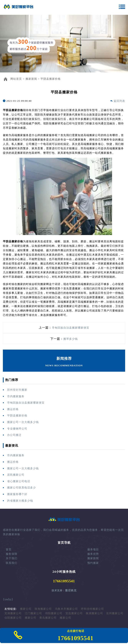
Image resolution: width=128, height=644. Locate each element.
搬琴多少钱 (71, 339)
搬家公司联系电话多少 (21, 488)
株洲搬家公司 (94, 613)
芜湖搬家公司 (13, 613)
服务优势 (93, 554)
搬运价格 (13, 409)
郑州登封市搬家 (17, 390)
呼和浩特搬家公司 (92, 609)
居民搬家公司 (16, 475)
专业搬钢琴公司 (17, 429)
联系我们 (12, 563)
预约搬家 (93, 563)
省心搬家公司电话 (19, 481)
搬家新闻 (31, 79)
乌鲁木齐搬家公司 (66, 609)
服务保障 (12, 554)
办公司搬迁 (14, 435)
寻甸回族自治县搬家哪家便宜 (71, 328)
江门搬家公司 (33, 613)
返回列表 (119, 101)
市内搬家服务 (16, 396)
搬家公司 (26, 609)
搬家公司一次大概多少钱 (23, 422)
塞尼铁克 (71, 590)
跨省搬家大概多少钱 (20, 501)
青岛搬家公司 (48, 618)
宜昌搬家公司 (74, 613)
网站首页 (16, 79)
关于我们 (12, 558)
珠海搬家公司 (43, 609)
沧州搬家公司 (115, 613)
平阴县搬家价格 (51, 79)
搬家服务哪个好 (17, 494)
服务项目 (93, 549)
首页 (9, 549)
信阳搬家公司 (13, 618)
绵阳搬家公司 (54, 613)
